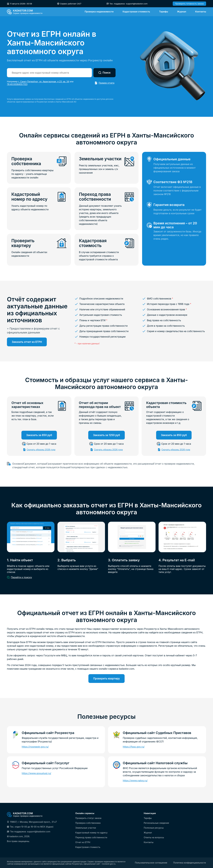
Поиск (104, 73)
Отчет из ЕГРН (83, 842)
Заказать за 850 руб (39, 436)
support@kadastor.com (137, 4)
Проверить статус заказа (88, 818)
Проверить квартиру (106, 679)
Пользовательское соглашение (151, 863)
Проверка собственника (88, 823)
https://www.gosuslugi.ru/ (36, 774)
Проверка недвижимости (99, 12)
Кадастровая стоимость (136, 12)
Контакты (201, 12)
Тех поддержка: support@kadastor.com (30, 832)
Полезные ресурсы (154, 828)
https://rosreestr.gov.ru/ (35, 747)
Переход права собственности (91, 837)
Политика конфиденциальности (189, 863)
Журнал (182, 12)
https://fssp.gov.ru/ (134, 747)
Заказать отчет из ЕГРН (27, 343)
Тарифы (164, 12)
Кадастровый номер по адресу (91, 833)
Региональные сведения (156, 823)
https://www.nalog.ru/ (135, 781)
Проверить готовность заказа (189, 4)
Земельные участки (86, 828)
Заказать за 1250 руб (106, 436)
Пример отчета (106, 83)
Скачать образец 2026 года (41, 450)
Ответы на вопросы (154, 837)
